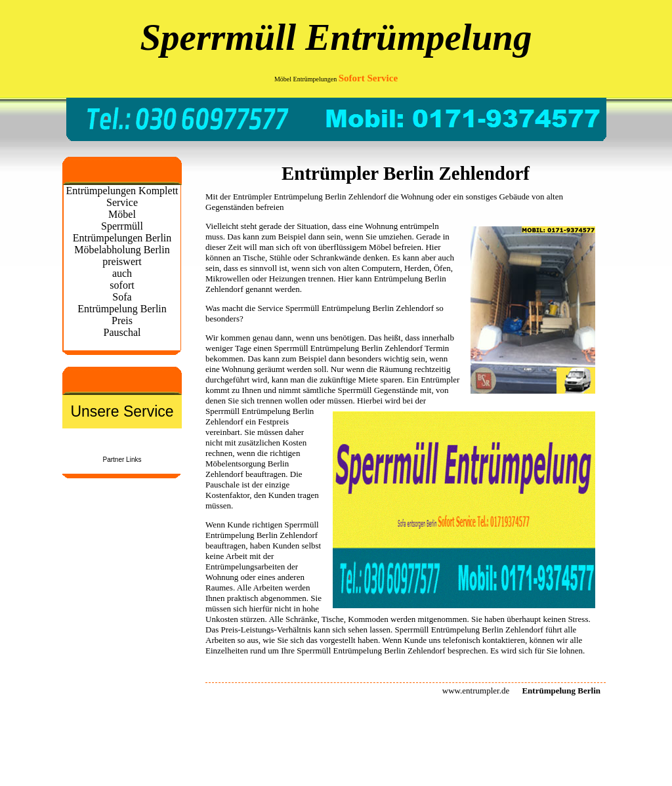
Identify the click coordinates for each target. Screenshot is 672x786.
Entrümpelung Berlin (346, 348)
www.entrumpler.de (476, 691)
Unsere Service (122, 411)
